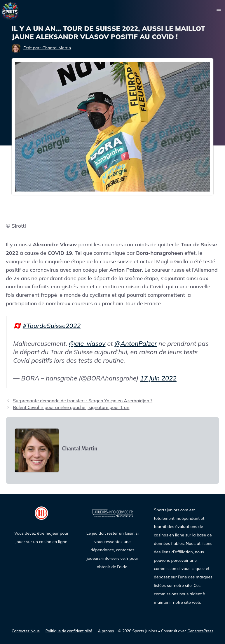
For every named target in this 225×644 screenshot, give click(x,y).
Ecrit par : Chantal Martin (47, 48)
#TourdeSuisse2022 (52, 325)
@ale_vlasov (87, 343)
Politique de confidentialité (69, 631)
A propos (106, 631)
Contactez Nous (26, 631)
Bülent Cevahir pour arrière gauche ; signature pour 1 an (71, 407)
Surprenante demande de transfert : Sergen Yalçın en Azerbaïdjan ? (83, 401)
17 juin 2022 (158, 378)
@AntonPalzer (136, 343)
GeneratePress (200, 631)
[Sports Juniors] (10, 10)
